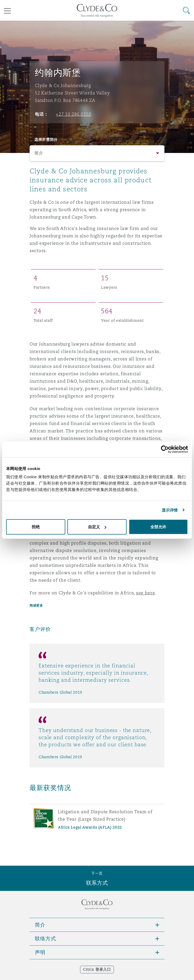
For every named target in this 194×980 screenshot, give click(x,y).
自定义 (97, 527)
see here (146, 593)
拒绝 (36, 527)
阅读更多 (36, 605)
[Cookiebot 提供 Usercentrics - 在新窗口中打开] (165, 449)
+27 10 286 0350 (73, 114)
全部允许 (158, 527)
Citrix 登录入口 (97, 969)
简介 (39, 153)
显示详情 (170, 510)
